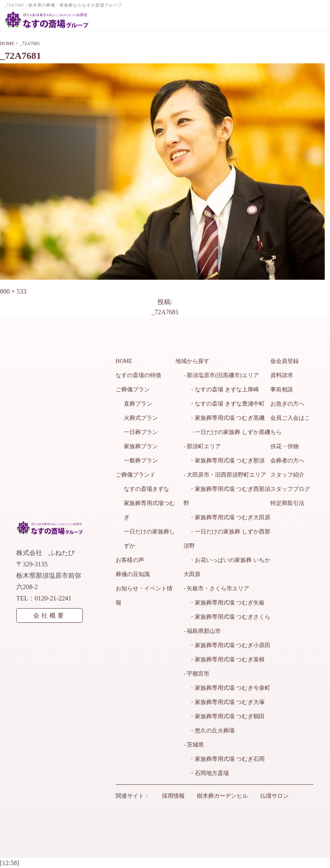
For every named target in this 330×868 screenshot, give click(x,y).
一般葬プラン (141, 461)
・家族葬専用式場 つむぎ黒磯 (224, 418)
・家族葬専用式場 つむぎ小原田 (227, 645)
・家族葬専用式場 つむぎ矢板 (224, 603)
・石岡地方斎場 (206, 773)
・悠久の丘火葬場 (209, 731)
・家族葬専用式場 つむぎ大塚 (224, 702)
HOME (124, 361)
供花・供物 (285, 446)
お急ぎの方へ (287, 404)
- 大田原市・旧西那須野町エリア (225, 475)
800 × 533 (13, 291)
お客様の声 (130, 560)
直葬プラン (138, 404)
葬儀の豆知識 (133, 574)
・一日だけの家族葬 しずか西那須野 (227, 539)
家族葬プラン (141, 446)
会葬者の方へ (287, 461)
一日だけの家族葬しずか (149, 539)
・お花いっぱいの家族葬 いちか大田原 (227, 567)
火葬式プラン (141, 418)
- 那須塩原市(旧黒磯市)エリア (221, 375)
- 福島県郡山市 (202, 631)
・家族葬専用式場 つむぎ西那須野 (227, 496)
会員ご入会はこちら (290, 425)
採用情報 (173, 796)
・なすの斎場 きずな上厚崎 (221, 390)
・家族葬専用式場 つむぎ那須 (224, 461)
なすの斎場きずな (147, 489)
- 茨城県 (194, 745)
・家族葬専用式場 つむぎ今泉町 (227, 688)
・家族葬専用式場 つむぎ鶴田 (224, 716)
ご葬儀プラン (133, 390)
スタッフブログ (290, 489)
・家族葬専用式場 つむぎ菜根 (224, 660)
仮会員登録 (285, 361)
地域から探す (192, 361)
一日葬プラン (141, 432)
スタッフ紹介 (287, 475)
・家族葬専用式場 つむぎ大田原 (227, 517)
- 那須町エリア (202, 446)
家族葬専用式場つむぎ (149, 510)
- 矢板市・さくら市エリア (216, 588)
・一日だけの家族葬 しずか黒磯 (227, 432)
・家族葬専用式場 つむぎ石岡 (224, 759)
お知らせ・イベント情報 (144, 596)
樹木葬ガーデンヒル (222, 796)
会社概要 (50, 615)
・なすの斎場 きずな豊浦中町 (224, 404)
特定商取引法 (287, 503)
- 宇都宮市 (196, 674)
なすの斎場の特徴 (138, 375)
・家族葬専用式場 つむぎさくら (227, 617)
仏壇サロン (274, 796)
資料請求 (282, 375)
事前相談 (282, 390)
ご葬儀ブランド (136, 475)
